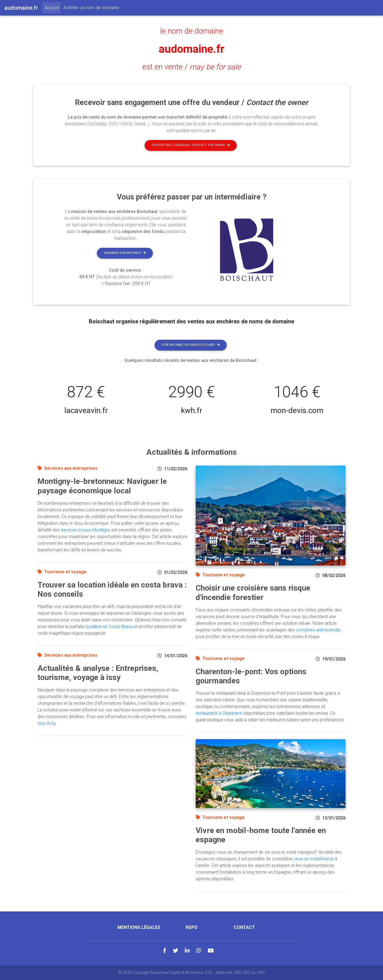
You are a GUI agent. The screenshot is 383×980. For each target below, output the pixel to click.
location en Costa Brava (109, 627)
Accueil (53, 7)
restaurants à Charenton (219, 713)
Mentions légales (139, 927)
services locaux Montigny (85, 530)
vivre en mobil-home (314, 859)
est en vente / (191, 67)
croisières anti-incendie (318, 630)
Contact (244, 927)
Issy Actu (46, 723)
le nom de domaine (192, 31)
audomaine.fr (192, 49)
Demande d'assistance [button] (125, 253)
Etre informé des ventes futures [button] (191, 345)
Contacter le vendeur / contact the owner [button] (191, 145)
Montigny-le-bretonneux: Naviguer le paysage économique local (102, 486)
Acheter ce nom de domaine (91, 8)
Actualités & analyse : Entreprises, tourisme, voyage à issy (98, 673)
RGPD (192, 927)
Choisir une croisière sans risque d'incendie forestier (253, 593)
